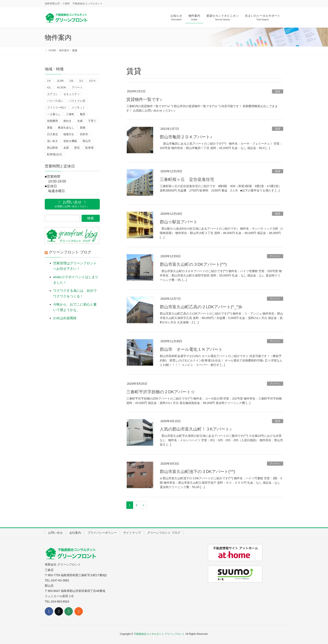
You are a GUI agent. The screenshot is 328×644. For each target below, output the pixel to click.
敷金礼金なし (66, 128)
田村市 (84, 134)
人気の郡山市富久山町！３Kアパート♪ (196, 429)
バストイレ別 (77, 101)
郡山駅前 (53, 148)
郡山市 (87, 141)
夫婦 (80, 121)
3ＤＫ (92, 81)
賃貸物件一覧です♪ (144, 99)
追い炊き (53, 141)
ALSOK (61, 87)
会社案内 (75, 533)
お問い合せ (55, 533)
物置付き (69, 134)
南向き (67, 121)
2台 (72, 81)
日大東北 (53, 134)
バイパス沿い (55, 101)
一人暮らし (54, 114)
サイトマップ (132, 533)
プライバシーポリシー (102, 533)
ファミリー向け (57, 107)
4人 (49, 87)
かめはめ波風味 (65, 318)
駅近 (77, 148)
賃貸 (278, 91)
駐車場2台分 (55, 154)
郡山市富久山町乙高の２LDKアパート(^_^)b (201, 307)
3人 (81, 81)
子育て (92, 121)
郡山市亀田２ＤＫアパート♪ (186, 137)
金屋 (66, 148)
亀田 (83, 114)
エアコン (53, 94)
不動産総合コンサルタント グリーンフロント (159, 634)
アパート (275, 256)
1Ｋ (49, 81)
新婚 (83, 128)
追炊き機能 (70, 141)
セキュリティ (72, 94)
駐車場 (89, 148)
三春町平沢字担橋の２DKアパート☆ (161, 392)
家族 (50, 128)
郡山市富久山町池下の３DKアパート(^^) (197, 472)
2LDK (60, 81)
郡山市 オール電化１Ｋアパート (191, 349)
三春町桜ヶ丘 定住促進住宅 (187, 179)
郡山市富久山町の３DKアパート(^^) (193, 264)
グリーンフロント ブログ (70, 252)
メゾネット (78, 107)
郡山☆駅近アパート (179, 222)
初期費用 (53, 121)
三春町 (70, 114)
